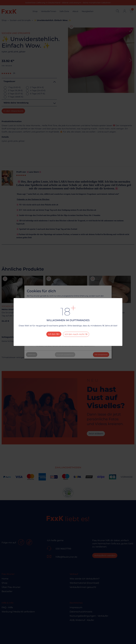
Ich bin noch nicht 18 (76, 334)
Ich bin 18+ (54, 334)
